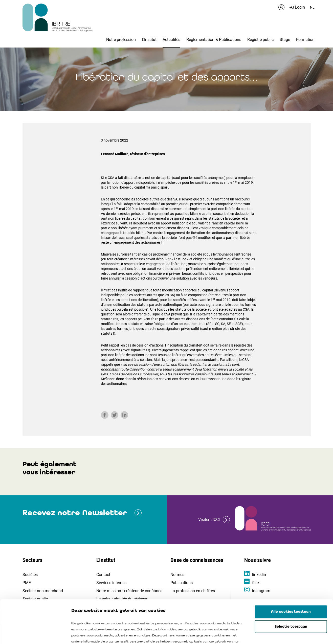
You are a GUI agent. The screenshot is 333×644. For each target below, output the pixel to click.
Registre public (260, 40)
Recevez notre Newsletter (75, 513)
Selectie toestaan (291, 586)
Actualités (171, 40)
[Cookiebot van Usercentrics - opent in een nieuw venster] (33, 634)
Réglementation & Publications (214, 40)
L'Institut (149, 40)
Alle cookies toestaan (291, 571)
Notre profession (121, 40)
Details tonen (288, 634)
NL (312, 7)
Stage (285, 40)
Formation (305, 40)
